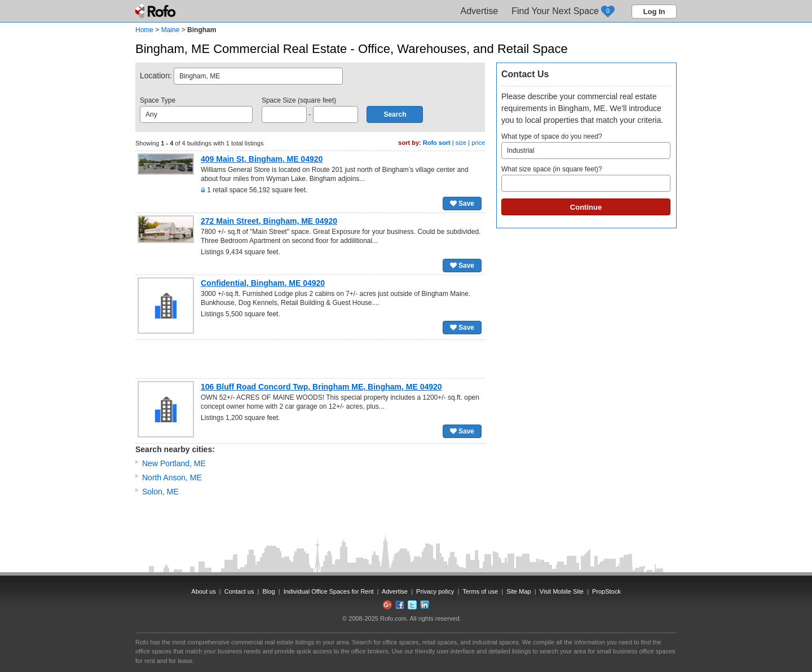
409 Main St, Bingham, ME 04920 (262, 159)
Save (462, 204)
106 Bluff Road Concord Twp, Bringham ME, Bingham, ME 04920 (321, 387)
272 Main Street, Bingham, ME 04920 (269, 221)
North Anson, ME (172, 478)
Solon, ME (160, 492)
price (478, 143)
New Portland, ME (174, 463)
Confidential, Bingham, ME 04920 (263, 283)
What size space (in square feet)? (586, 178)
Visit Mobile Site (562, 591)
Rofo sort (437, 143)
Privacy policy (435, 591)
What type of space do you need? (586, 146)
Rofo (156, 11)
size (461, 143)
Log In (654, 12)
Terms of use (480, 591)
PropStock (606, 591)
